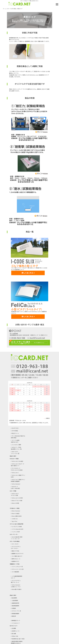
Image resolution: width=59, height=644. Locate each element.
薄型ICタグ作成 (15, 551)
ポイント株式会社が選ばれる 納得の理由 (18, 437)
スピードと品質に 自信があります (15, 441)
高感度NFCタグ (15, 561)
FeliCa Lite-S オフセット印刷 (14, 495)
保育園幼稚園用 (15, 614)
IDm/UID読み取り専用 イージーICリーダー (16, 538)
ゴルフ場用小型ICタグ (16, 556)
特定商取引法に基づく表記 (17, 639)
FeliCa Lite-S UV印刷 (16, 498)
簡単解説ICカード (15, 621)
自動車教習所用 (15, 603)
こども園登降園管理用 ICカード (16, 577)
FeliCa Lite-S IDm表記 (17, 461)
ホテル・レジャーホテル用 (17, 569)
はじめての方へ (15, 428)
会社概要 (13, 628)
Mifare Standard (15, 511)
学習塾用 (13, 608)
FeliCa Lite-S (14, 473)
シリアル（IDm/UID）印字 (17, 529)
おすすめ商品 (14, 431)
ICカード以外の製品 (12, 9)
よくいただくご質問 (16, 445)
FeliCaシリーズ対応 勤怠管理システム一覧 (16, 448)
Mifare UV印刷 (15, 503)
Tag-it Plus (14, 521)
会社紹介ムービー (15, 631)
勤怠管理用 (14, 598)
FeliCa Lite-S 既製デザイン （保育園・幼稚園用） (17, 481)
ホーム (4, 9)
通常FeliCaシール (15, 559)
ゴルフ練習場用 (15, 572)
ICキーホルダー (15, 544)
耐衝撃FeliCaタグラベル (17, 554)
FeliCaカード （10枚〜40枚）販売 (15, 488)
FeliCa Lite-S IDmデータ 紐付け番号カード (17, 465)
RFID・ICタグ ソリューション (15, 453)
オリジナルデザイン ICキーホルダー (15, 548)
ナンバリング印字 (15, 532)
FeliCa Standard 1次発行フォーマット (15, 586)
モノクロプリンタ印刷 (16, 527)
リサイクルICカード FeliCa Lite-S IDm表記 (16, 469)
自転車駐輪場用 (15, 606)
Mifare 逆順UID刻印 (16, 516)
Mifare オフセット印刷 (16, 501)
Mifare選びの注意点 (16, 589)
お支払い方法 (14, 636)
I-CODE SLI (14, 519)
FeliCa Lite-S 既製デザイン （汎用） (17, 476)
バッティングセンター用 (16, 567)
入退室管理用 (14, 601)
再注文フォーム (14, 433)
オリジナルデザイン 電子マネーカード (15, 582)
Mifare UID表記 (15, 514)
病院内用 (13, 616)
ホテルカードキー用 (16, 611)
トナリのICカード (15, 623)
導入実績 (13, 634)
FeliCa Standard (15, 484)
